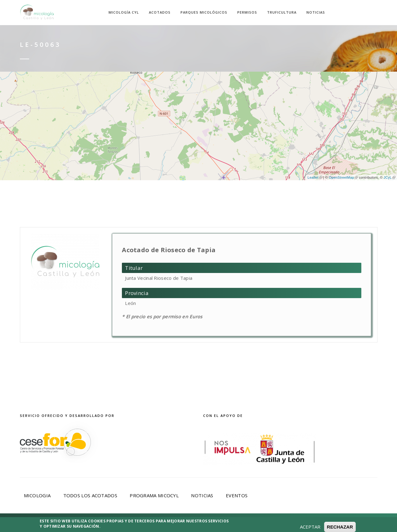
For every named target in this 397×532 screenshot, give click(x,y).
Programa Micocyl (154, 495)
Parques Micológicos (204, 12)
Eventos (237, 495)
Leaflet (315, 177)
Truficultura (282, 12)
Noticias (316, 12)
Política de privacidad (154, 523)
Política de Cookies (220, 523)
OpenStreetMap (343, 177)
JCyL (390, 177)
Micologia (37, 495)
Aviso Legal (100, 523)
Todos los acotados (90, 495)
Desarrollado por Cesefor (294, 523)
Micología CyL (124, 12)
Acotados (160, 12)
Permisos (247, 12)
